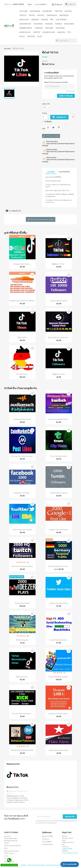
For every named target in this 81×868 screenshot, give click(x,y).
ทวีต (53, 129)
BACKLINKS (69, 24)
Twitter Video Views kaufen (22, 530)
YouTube (23, 11)
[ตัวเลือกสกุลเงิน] (44, 5)
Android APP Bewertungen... (59, 677)
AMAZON (61, 32)
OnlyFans (60, 28)
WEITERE (31, 36)
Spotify (41, 15)
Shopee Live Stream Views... (59, 714)
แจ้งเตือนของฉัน (47, 844)
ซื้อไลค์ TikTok (12, 787)
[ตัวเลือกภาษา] (30, 5)
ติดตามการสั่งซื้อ (47, 836)
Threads (39, 28)
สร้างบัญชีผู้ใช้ (47, 842)
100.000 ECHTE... (22, 374)
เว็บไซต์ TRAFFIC (26, 28)
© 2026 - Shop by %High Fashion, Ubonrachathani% (40, 865)
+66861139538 (18, 4)
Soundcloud (49, 32)
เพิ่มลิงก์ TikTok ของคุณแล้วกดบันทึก (56, 82)
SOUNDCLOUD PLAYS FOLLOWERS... (22, 301)
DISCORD (49, 28)
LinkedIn (35, 20)
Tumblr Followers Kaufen (59, 493)
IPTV (69, 32)
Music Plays (25, 32)
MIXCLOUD (24, 20)
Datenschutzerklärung (12, 846)
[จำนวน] (45, 117)
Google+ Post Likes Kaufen (59, 530)
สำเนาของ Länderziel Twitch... (59, 419)
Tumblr (58, 24)
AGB (6, 848)
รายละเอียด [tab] (51, 172)
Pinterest (64, 15)
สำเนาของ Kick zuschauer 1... (22, 714)
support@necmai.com (70, 853)
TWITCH (23, 15)
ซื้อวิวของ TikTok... (22, 677)
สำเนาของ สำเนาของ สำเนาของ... (22, 456)
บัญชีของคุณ (47, 832)
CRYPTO (37, 32)
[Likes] (47, 108)
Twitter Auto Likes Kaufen (59, 603)
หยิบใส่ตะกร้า (59, 117)
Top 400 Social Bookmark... (59, 640)
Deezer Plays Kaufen (22, 603)
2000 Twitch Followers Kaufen (22, 566)
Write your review (51, 136)
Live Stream (61, 20)
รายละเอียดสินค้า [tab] (64, 172)
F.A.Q (6, 856)
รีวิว (52, 20)
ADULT (22, 36)
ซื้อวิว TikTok (22, 337)
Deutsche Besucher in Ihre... (59, 566)
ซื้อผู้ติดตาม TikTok (59, 374)
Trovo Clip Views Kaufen (59, 456)
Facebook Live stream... (22, 493)
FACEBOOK (47, 11)
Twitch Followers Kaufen (59, 301)
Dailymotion (25, 24)
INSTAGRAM (35, 11)
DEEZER (45, 20)
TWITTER (58, 11)
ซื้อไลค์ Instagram (22, 640)
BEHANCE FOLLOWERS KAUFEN (22, 750)
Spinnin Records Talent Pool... (59, 337)
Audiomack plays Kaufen (22, 419)
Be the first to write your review (41, 219)
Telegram (38, 24)
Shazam (49, 24)
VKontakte (52, 15)
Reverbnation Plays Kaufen (59, 750)
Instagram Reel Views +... (22, 264)
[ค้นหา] (66, 41)
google (68, 11)
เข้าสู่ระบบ (46, 839)
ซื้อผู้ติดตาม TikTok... (59, 264)
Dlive (40, 36)
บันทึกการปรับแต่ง (66, 96)
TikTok (32, 15)
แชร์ (48, 129)
